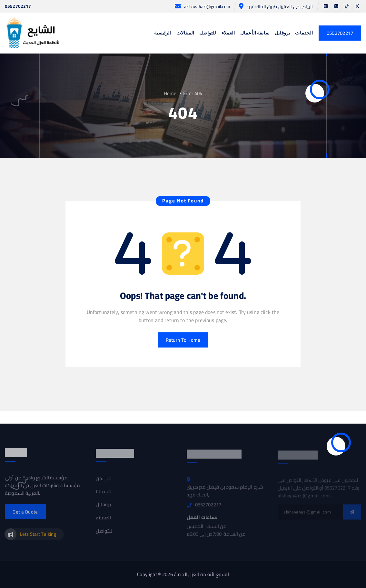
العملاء (228, 33)
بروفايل (282, 33)
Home (170, 93)
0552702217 (18, 6)
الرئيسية (163, 33)
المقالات (185, 33)
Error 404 (193, 93)
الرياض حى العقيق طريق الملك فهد (280, 6)
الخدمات (304, 33)
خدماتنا (103, 495)
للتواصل (208, 33)
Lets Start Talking (38, 537)
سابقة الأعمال (255, 33)
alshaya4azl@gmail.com (207, 6)
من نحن (104, 481)
